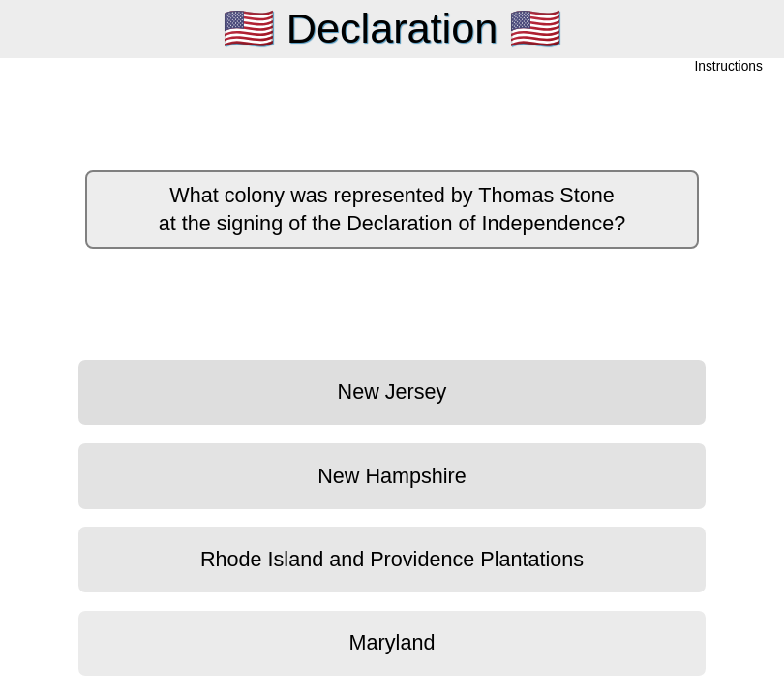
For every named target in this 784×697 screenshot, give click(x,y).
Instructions (729, 67)
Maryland (392, 642)
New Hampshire (392, 476)
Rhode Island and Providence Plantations (392, 559)
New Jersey (392, 392)
